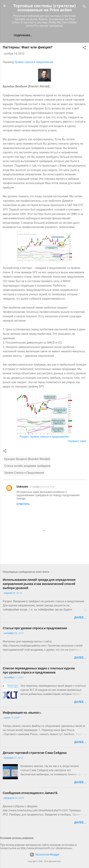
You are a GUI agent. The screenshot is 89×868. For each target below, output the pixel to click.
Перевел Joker (77, 441)
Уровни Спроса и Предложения (24, 473)
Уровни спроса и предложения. (34, 62)
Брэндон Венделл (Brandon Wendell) (27, 459)
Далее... (80, 617)
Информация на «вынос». (22, 713)
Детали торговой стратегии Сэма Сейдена (35, 753)
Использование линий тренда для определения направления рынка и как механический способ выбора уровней (39, 584)
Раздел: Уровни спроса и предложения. (44, 437)
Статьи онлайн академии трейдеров (27, 466)
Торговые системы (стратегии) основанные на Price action (45, 8)
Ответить (23, 504)
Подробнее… (23, 35)
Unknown (22, 487)
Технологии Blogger (44, 855)
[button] (84, 48)
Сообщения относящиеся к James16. (30, 793)
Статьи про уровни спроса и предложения (35, 628)
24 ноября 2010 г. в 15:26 (42, 487)
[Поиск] (84, 7)
